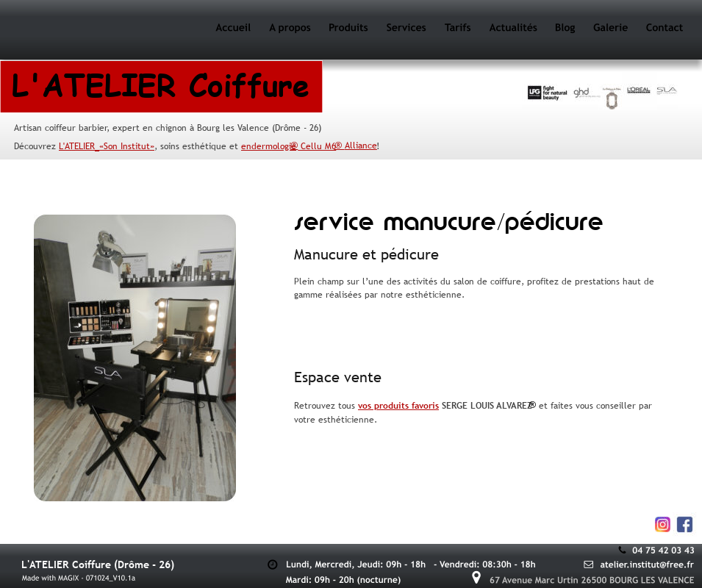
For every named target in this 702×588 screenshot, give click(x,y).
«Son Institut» (127, 146)
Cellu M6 (317, 146)
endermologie (269, 146)
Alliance (361, 146)
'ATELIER (79, 146)
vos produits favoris (398, 406)
